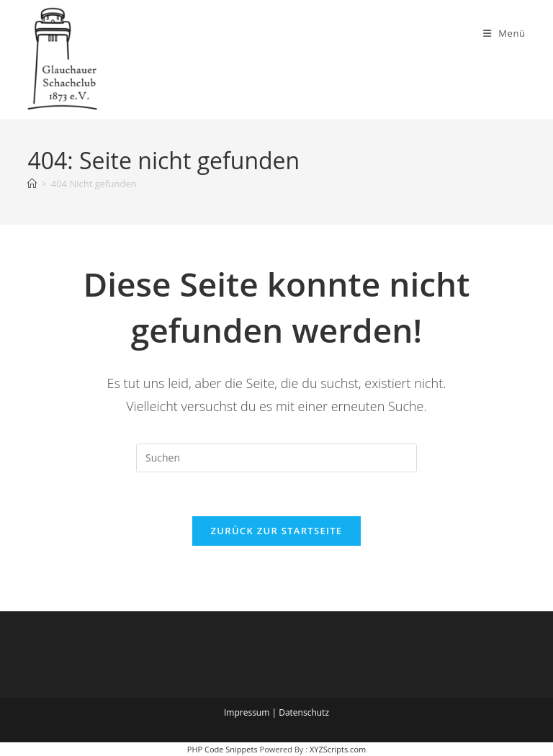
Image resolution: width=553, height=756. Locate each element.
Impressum (247, 712)
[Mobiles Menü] (504, 33)
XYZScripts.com (338, 749)
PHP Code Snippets (222, 749)
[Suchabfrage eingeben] (276, 458)
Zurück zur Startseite (277, 531)
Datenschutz (304, 712)
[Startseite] (32, 184)
